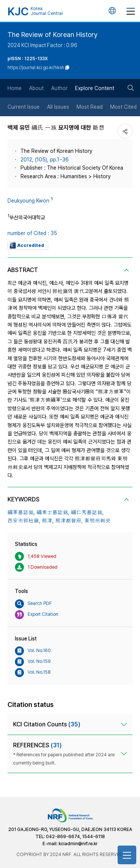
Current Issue (24, 107)
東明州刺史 (97, 521)
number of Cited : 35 (32, 233)
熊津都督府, (69, 521)
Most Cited (123, 107)
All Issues (58, 107)
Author (59, 88)
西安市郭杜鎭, (24, 521)
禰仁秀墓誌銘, (87, 512)
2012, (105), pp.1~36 (45, 160)
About (36, 88)
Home (15, 88)
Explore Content (95, 88)
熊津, (48, 521)
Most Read (90, 107)
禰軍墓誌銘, (21, 512)
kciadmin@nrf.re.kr (78, 844)
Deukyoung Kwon (28, 201)
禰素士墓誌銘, (53, 512)
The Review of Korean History (53, 35)
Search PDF (33, 604)
